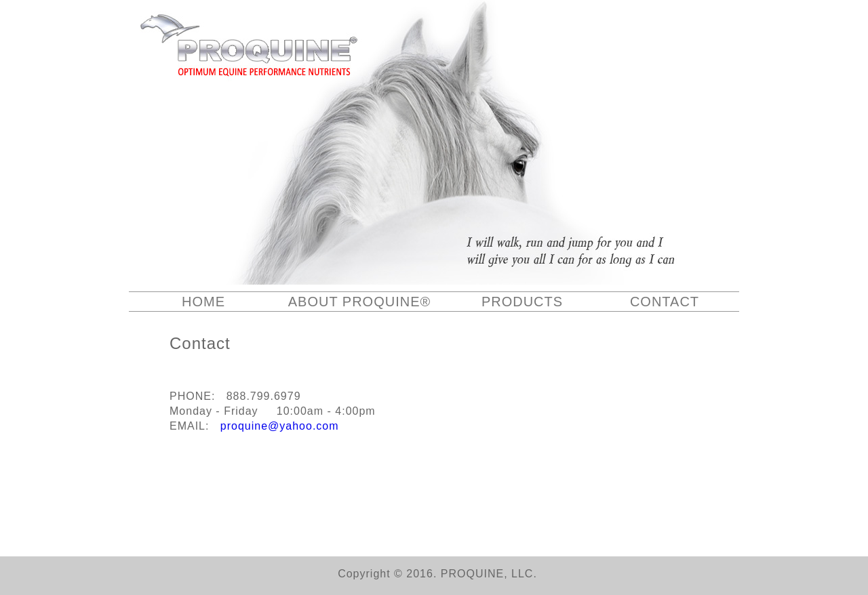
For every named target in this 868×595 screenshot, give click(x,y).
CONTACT (665, 302)
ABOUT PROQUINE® (360, 302)
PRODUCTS (522, 302)
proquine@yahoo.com (280, 426)
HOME (203, 302)
